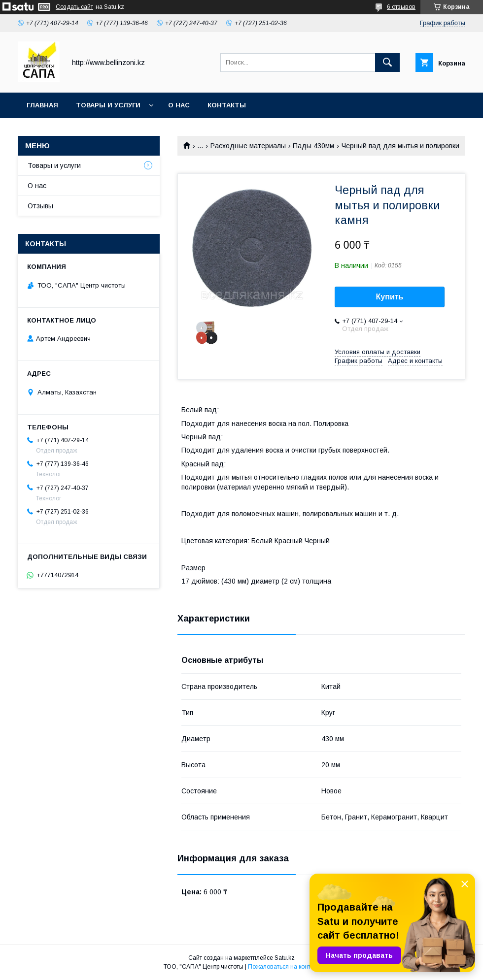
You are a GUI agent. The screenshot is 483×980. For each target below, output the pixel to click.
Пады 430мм (313, 146)
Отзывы (40, 206)
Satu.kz (285, 958)
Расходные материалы (248, 146)
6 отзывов (401, 7)
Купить (390, 297)
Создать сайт (74, 7)
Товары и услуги (108, 105)
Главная (42, 105)
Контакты (227, 105)
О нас (179, 105)
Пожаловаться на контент (284, 967)
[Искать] (387, 63)
